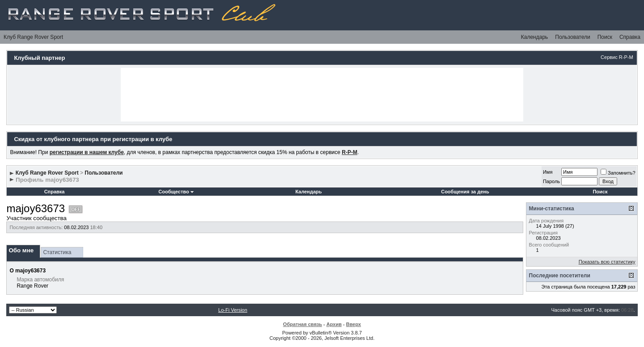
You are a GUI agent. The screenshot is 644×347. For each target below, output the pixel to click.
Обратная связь (303, 324)
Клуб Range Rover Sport (33, 37)
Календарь (535, 37)
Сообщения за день (465, 192)
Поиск (605, 37)
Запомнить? (618, 173)
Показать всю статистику (607, 262)
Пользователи (572, 37)
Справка (630, 37)
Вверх (354, 324)
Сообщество (176, 192)
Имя (548, 172)
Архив (334, 324)
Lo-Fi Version (233, 310)
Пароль (551, 181)
